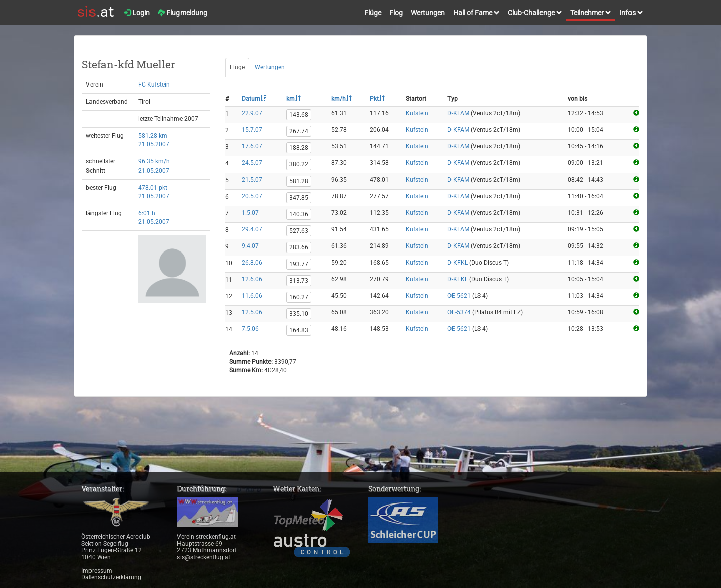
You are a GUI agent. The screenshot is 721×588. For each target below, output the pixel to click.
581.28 (299, 181)
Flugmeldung (183, 13)
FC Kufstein (154, 85)
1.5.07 (250, 213)
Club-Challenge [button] (535, 13)
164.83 (299, 330)
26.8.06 (252, 263)
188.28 (299, 148)
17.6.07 (252, 146)
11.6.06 (252, 296)
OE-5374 (459, 312)
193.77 (299, 264)
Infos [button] (631, 13)
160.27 (299, 297)
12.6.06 (252, 279)
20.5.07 (252, 196)
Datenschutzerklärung (111, 577)
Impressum (97, 571)
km (293, 99)
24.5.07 (252, 163)
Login (137, 13)
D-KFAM (458, 113)
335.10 (299, 314)
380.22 (299, 164)
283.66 (299, 247)
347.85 (299, 198)
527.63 (299, 231)
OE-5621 (459, 296)
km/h (342, 99)
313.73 (299, 281)
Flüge (373, 13)
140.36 (299, 214)
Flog (396, 13)
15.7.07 (252, 130)
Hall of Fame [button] (476, 13)
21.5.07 (252, 180)
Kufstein (417, 113)
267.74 (299, 131)
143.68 (299, 115)
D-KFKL (458, 263)
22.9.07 (252, 113)
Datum (254, 99)
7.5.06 (250, 329)
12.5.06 (252, 312)
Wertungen (428, 13)
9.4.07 (250, 246)
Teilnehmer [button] (591, 13)
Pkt (377, 99)
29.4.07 (252, 229)
